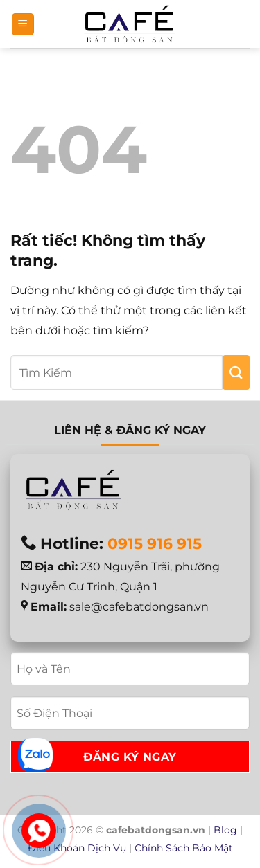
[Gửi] (236, 372)
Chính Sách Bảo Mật (184, 848)
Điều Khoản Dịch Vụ (77, 848)
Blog (225, 830)
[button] (23, 25)
